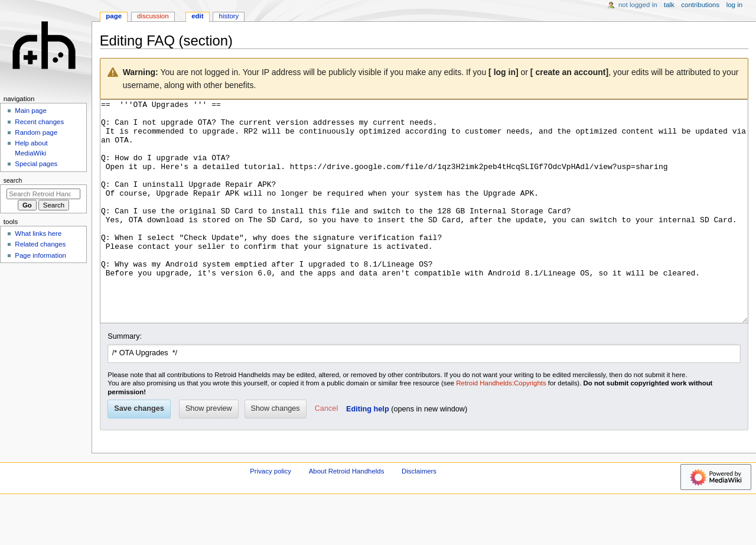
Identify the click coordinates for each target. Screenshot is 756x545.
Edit (197, 16)
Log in (734, 5)
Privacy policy (271, 515)
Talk (669, 5)
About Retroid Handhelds (347, 515)
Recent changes (39, 122)
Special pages (36, 164)
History (229, 16)
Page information (40, 255)
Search (13, 180)
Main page (31, 111)
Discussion (153, 16)
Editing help (368, 453)
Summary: (125, 381)
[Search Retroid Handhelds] (43, 194)
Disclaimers (419, 515)
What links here (38, 233)
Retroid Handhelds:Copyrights (501, 427)
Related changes (40, 244)
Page (114, 16)
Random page (36, 132)
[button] (326, 453)
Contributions (700, 5)
